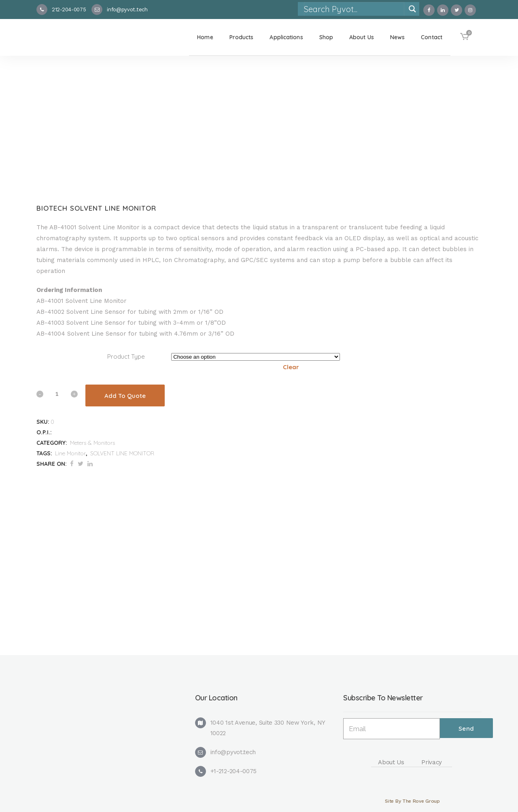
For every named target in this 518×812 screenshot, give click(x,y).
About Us (391, 762)
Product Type (126, 356)
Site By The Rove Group (412, 801)
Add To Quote (125, 396)
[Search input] (354, 9)
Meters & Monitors (92, 443)
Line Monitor (70, 453)
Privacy (432, 762)
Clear (291, 367)
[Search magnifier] (412, 9)
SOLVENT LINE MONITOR (122, 453)
